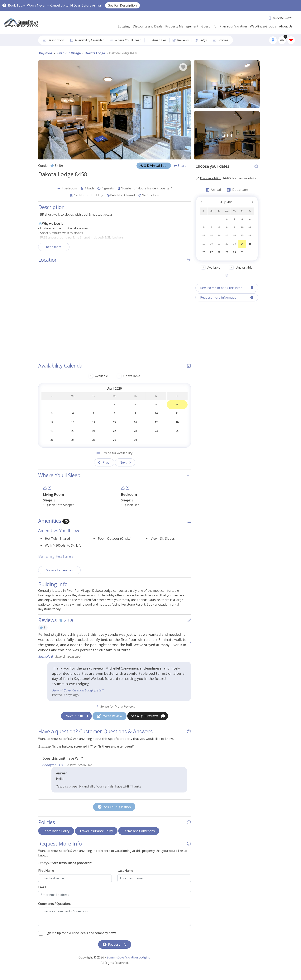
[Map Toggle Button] (273, 40)
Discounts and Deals (148, 26)
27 (211, 252)
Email (42, 896)
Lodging (124, 26)
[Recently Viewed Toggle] (282, 40)
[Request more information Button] (227, 297)
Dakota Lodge (95, 53)
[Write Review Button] (110, 725)
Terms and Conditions (139, 840)
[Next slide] (125, 471)
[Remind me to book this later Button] (227, 288)
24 (242, 244)
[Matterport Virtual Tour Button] (154, 166)
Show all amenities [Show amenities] (59, 579)
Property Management (182, 26)
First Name (46, 880)
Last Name (125, 880)
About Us (286, 26)
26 (204, 252)
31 (242, 252)
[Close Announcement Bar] (296, 5)
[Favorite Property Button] (183, 67)
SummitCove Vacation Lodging (129, 966)
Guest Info (209, 26)
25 (250, 244)
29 (227, 252)
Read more (54, 247)
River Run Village (69, 53)
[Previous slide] (104, 471)
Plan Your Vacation (233, 26)
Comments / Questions (55, 913)
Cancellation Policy (56, 840)
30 (234, 252)
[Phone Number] (280, 18)
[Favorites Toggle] (291, 40)
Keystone (46, 53)
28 (219, 252)
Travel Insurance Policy (96, 840)
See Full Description (122, 5)
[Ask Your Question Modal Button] (114, 816)
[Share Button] (181, 166)
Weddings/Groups (263, 26)
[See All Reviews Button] (148, 725)
